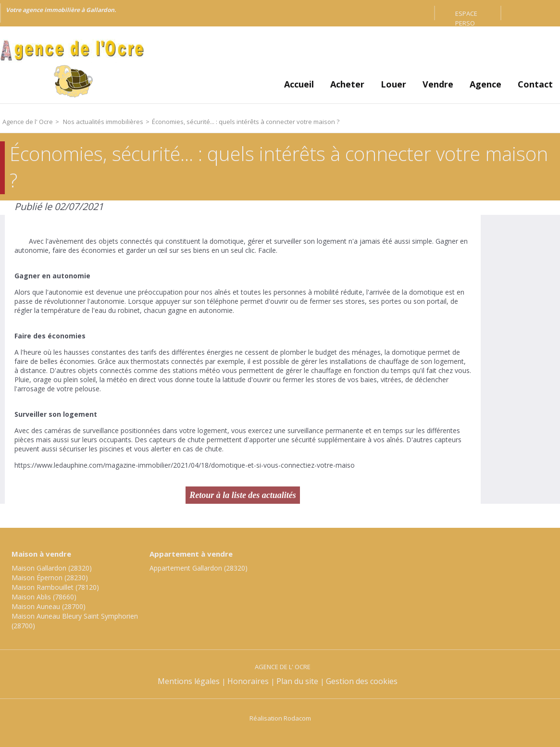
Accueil (299, 84)
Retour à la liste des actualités (243, 495)
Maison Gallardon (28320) (52, 568)
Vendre (438, 84)
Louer (393, 84)
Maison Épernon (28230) (50, 578)
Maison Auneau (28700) (49, 606)
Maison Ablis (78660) (44, 597)
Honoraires (248, 681)
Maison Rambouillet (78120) (55, 587)
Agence (485, 84)
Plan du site (297, 681)
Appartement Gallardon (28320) (199, 568)
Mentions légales (189, 681)
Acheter (347, 84)
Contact (535, 84)
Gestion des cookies (362, 681)
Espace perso (466, 15)
